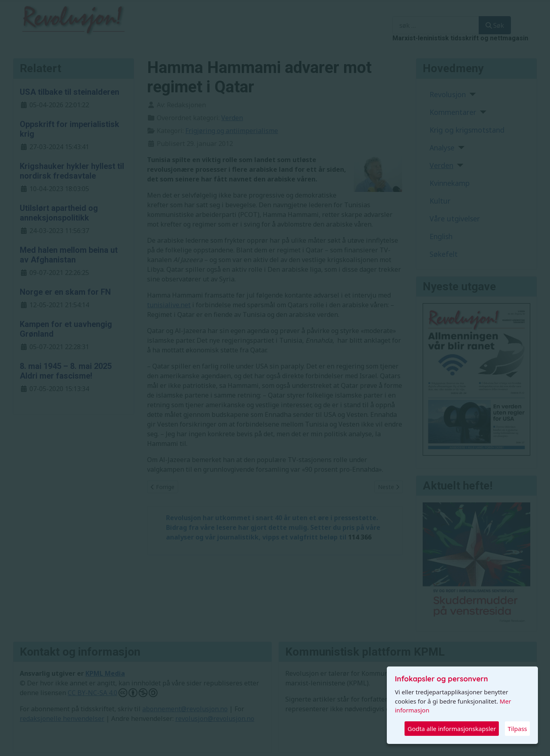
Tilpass (517, 729)
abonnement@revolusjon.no (185, 709)
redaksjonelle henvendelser (62, 719)
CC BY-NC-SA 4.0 (113, 693)
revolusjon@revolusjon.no (215, 719)
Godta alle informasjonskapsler (451, 729)
